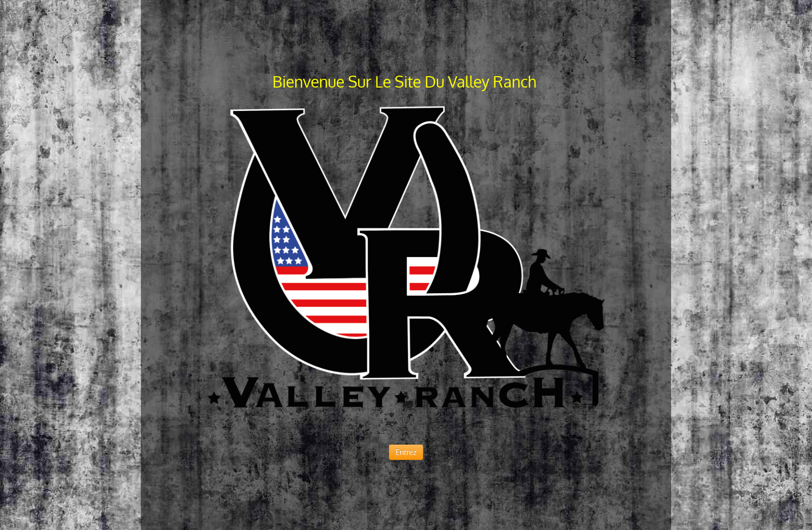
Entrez (406, 452)
